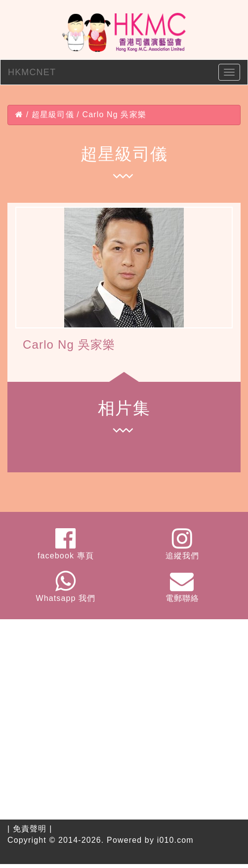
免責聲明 (30, 829)
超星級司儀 (53, 114)
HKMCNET (32, 72)
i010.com (175, 840)
